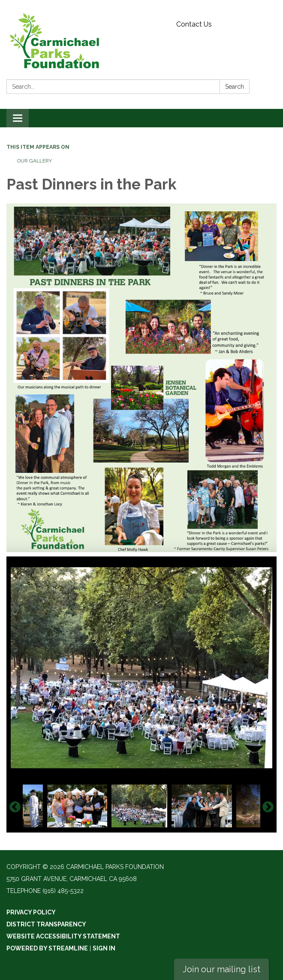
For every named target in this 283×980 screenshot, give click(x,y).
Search (235, 87)
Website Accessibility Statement (63, 936)
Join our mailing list (221, 969)
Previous (15, 807)
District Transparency (46, 924)
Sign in (104, 948)
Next (268, 807)
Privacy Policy (31, 912)
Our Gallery (35, 161)
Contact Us (194, 24)
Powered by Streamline (47, 948)
